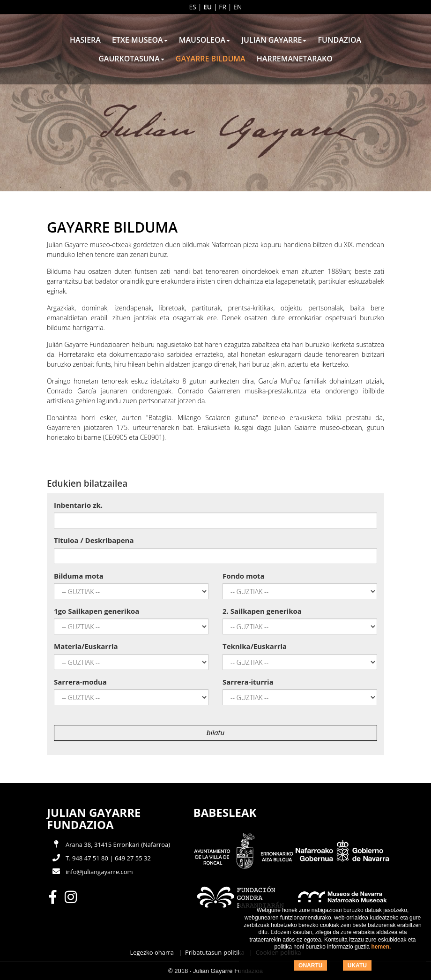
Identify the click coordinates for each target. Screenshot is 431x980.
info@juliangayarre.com (99, 872)
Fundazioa (340, 40)
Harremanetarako (295, 59)
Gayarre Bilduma (211, 59)
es (193, 7)
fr (223, 7)
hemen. (381, 947)
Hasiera (85, 40)
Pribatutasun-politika (215, 952)
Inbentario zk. (78, 505)
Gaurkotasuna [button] (131, 59)
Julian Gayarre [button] (274, 40)
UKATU (357, 965)
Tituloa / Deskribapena (94, 540)
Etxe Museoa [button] (140, 40)
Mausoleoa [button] (204, 40)
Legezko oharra (152, 952)
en (238, 7)
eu (208, 7)
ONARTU (310, 965)
